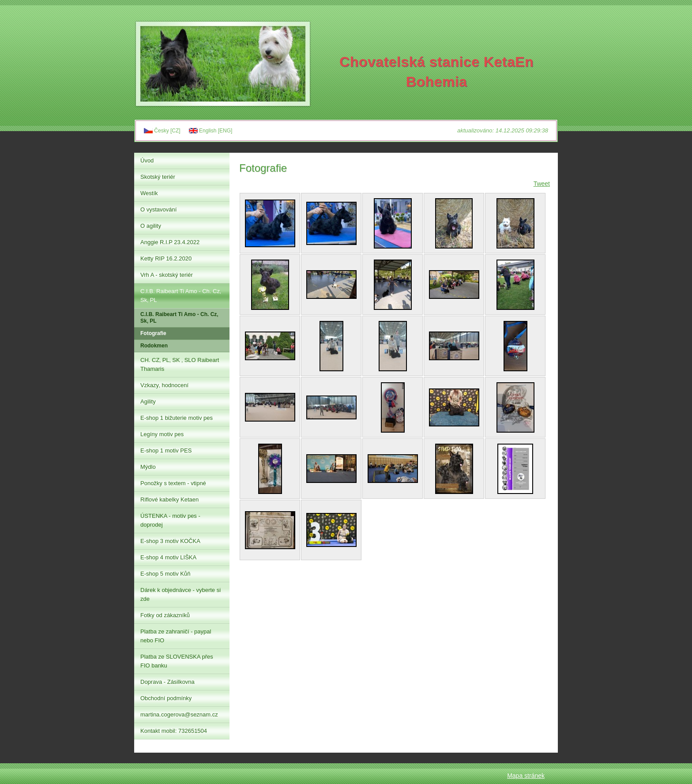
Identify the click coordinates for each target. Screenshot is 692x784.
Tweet (542, 184)
